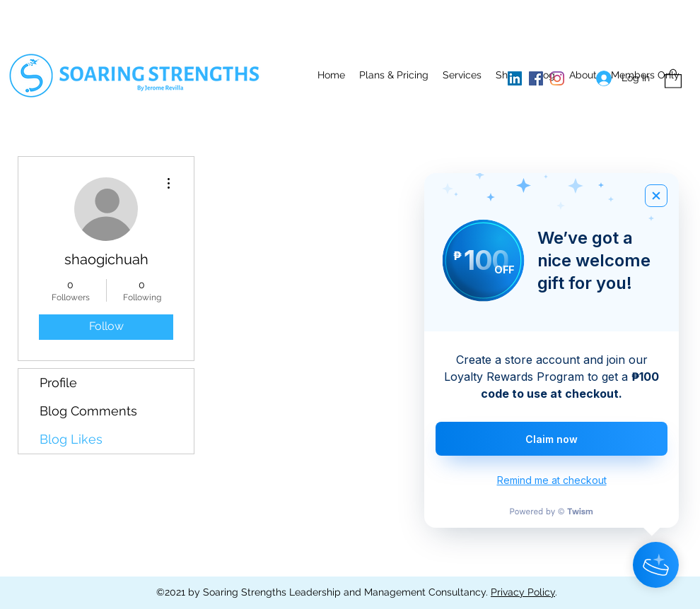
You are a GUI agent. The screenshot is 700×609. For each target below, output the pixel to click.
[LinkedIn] (515, 78)
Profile (58, 383)
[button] (462, 75)
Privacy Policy (523, 592)
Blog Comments (88, 411)
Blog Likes (71, 439)
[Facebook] (536, 78)
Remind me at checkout (552, 480)
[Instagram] (557, 78)
